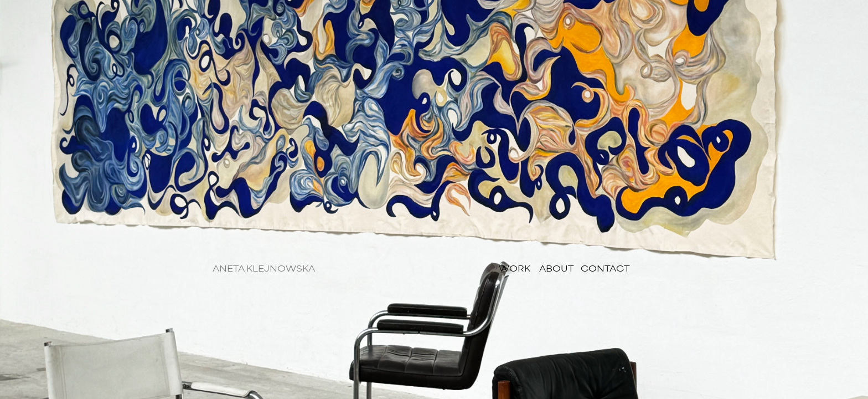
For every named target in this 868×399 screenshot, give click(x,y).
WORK (515, 268)
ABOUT (558, 268)
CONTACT (605, 268)
